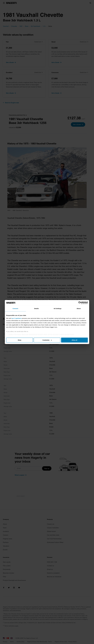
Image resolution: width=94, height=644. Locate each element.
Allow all (74, 340)
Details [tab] (37, 309)
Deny (20, 340)
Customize (47, 340)
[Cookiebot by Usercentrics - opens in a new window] (79, 303)
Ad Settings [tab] (57, 309)
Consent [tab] (16, 309)
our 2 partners (17, 318)
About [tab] (78, 309)
